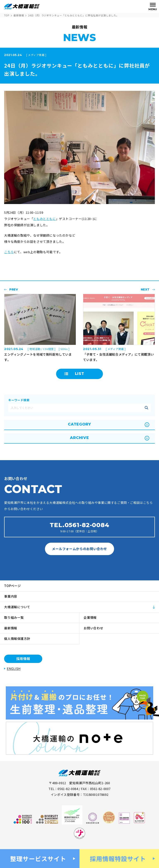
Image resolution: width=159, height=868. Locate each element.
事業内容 (11, 596)
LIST (80, 374)
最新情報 (19, 15)
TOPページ (13, 586)
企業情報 (90, 617)
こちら (9, 252)
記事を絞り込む (146, 408)
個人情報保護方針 (17, 639)
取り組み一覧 (14, 617)
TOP (7, 15)
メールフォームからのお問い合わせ (79, 549)
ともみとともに (44, 219)
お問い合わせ (93, 628)
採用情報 (23, 659)
